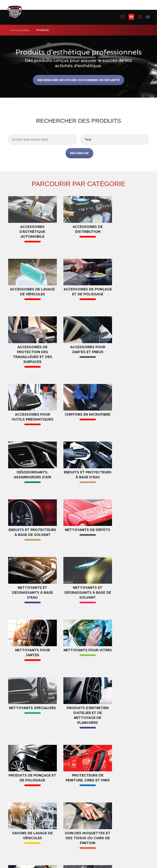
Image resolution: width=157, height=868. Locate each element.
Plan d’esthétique (25, 739)
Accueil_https (20, 30)
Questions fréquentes (29, 782)
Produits (91, 739)
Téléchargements (25, 789)
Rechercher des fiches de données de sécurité (78, 80)
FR (131, 17)
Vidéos (16, 776)
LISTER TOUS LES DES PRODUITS (78, 686)
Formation (19, 769)
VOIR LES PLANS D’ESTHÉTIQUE (78, 706)
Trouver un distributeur (104, 746)
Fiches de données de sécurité (35, 763)
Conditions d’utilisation (78, 834)
